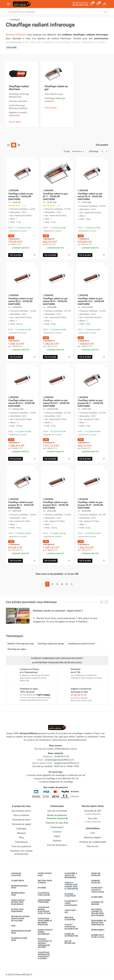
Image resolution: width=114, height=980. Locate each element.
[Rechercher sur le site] (54, 12)
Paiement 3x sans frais (57, 823)
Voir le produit (16, 255)
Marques (21, 833)
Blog (21, 838)
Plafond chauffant (68, 895)
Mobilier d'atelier (94, 874)
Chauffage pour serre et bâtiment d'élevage (43, 922)
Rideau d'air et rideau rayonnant (43, 932)
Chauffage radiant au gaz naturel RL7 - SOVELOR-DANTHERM (21, 196)
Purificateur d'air (42, 874)
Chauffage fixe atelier (42, 894)
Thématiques (21, 842)
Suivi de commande (57, 811)
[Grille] (8, 145)
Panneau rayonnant (18, 101)
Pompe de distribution (69, 935)
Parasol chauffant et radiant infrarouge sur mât (43, 943)
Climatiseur (15, 881)
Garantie (57, 841)
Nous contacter (21, 815)
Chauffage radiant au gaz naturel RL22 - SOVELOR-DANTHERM (21, 301)
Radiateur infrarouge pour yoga (21, 644)
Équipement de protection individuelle (96, 923)
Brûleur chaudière (68, 919)
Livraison (57, 832)
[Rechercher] (105, 12)
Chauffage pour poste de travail (81, 644)
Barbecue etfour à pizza (96, 936)
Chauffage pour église (17, 649)
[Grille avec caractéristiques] (14, 145)
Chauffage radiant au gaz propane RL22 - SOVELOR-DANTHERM (56, 505)
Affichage (94, 151)
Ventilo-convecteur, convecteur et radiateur (69, 886)
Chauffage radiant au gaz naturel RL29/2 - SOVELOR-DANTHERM (56, 403)
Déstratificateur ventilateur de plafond (17, 919)
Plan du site (93, 846)
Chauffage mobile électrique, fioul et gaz (42, 910)
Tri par (67, 151)
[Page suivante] (72, 584)
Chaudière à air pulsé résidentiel (69, 875)
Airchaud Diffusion (16, 35)
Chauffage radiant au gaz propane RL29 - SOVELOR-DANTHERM (91, 505)
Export (57, 836)
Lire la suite (11, 47)
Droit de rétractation (57, 845)
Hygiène (40, 888)
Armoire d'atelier (94, 882)
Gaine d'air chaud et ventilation (95, 890)
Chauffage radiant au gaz (56, 88)
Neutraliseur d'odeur (43, 882)
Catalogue (21, 829)
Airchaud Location (14, 874)
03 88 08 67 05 (79, 695)
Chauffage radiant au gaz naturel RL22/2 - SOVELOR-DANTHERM (22, 403)
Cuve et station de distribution (69, 927)
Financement (57, 827)
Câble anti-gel (68, 911)
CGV (93, 833)
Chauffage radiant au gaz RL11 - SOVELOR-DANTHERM (55, 196)
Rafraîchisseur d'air (17, 887)
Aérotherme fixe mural (42, 901)
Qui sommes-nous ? (21, 811)
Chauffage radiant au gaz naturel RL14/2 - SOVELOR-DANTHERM (91, 301)
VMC (11, 926)
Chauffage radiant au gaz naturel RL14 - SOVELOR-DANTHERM (90, 196)
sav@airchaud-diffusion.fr (66, 763)
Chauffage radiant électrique (19, 88)
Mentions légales (93, 838)
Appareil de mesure (95, 903)
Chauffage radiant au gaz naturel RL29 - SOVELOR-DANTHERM (55, 301)
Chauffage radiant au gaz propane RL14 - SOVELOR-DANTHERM (21, 505)
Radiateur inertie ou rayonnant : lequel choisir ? (58, 611)
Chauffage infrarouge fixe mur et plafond (42, 955)
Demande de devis (21, 820)
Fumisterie (95, 897)
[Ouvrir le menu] (8, 4)
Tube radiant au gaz (54, 94)
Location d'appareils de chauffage (56, 782)
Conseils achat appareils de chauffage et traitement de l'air (56, 775)
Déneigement (96, 930)
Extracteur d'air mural (15, 910)
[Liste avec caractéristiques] (19, 145)
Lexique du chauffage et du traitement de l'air (56, 778)
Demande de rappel (21, 824)
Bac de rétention (68, 942)
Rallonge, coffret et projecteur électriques (95, 912)
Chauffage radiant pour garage (51, 644)
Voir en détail (15, 122)
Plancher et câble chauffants (69, 903)
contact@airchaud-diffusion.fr (59, 760)
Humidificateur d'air (17, 939)
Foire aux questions (21, 846)
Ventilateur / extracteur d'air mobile (16, 902)
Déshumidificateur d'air (17, 932)
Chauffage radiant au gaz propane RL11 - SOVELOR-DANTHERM (91, 403)
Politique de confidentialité (93, 842)
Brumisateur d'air (16, 894)
